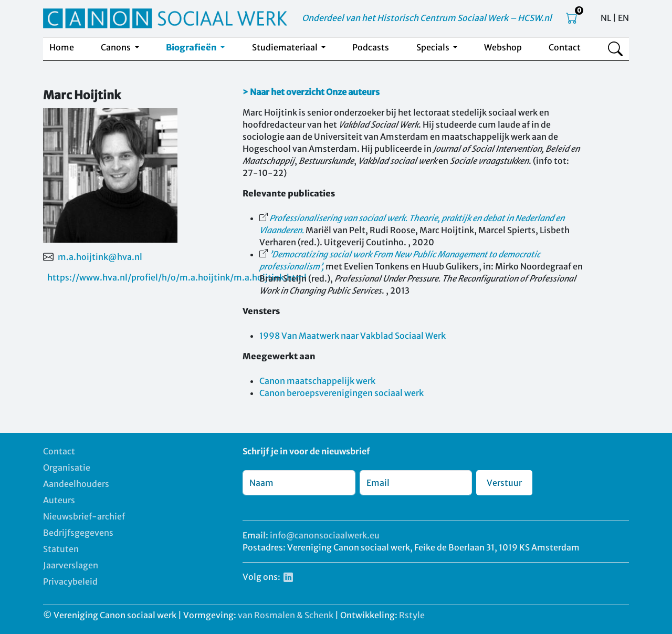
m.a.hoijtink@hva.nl (100, 257)
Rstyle (412, 615)
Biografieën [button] (192, 47)
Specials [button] (434, 47)
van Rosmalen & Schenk (286, 615)
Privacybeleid (70, 581)
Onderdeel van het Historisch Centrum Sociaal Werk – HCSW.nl (427, 18)
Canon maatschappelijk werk (317, 381)
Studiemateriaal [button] (286, 47)
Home (62, 47)
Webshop (503, 47)
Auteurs (59, 500)
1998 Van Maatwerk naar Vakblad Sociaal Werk (353, 336)
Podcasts (371, 47)
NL (606, 18)
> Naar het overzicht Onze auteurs (311, 92)
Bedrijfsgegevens (78, 533)
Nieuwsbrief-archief (84, 516)
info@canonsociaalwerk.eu (325, 535)
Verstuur (504, 483)
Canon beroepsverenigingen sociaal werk (342, 393)
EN (623, 18)
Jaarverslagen (71, 565)
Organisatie (67, 467)
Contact (565, 47)
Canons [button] (117, 47)
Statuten (61, 549)
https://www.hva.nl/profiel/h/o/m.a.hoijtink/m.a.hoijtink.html (177, 277)
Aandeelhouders (76, 484)
